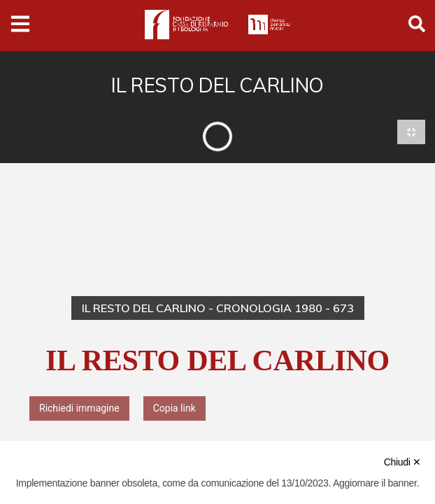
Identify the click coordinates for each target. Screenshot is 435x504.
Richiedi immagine (79, 409)
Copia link (174, 409)
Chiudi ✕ (402, 462)
